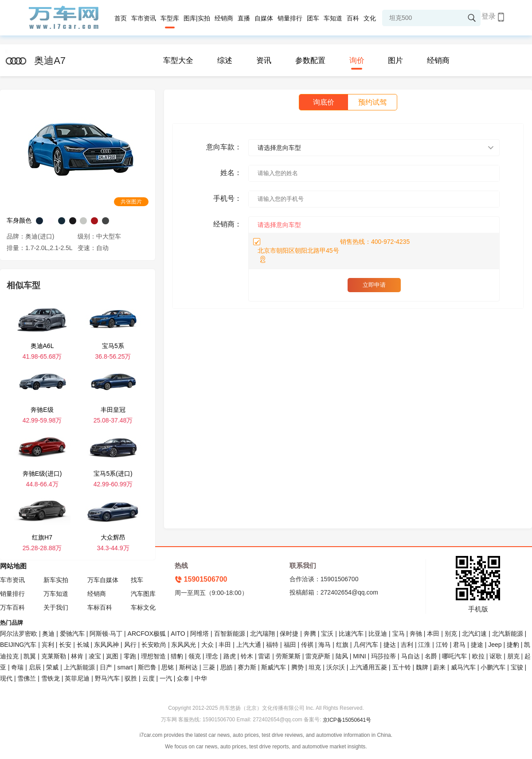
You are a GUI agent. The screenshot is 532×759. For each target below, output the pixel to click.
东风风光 (184, 645)
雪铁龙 (51, 678)
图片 (395, 61)
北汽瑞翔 (262, 634)
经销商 (224, 18)
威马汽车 (463, 667)
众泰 (183, 678)
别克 (451, 634)
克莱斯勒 (54, 656)
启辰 (35, 667)
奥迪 (48, 634)
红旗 (342, 645)
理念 (212, 656)
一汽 (166, 678)
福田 (290, 645)
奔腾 (310, 634)
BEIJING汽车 (18, 645)
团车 (313, 18)
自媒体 (264, 18)
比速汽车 (351, 634)
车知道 (333, 18)
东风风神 (106, 645)
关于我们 (56, 607)
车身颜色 (19, 220)
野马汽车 (107, 678)
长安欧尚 (154, 645)
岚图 (112, 656)
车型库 (170, 18)
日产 (106, 667)
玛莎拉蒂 (383, 656)
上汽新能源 (79, 667)
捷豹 (513, 645)
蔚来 (439, 667)
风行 (130, 645)
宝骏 (517, 667)
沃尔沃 (336, 667)
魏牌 (422, 667)
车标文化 (143, 607)
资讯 (264, 61)
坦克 (315, 667)
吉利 (407, 645)
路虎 (230, 656)
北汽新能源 (508, 634)
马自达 (411, 656)
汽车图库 (143, 594)
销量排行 (290, 18)
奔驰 (416, 634)
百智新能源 (230, 634)
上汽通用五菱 (368, 667)
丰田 (225, 645)
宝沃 (327, 634)
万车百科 (12, 607)
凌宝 (95, 656)
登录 (489, 16)
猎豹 (177, 656)
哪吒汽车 (454, 656)
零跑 (130, 656)
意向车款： (224, 147)
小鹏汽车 (493, 667)
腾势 (297, 667)
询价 (357, 61)
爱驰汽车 (72, 634)
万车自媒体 (103, 580)
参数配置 (310, 61)
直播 (244, 18)
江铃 (442, 645)
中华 (201, 678)
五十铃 (402, 667)
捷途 (477, 645)
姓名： (231, 173)
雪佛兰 (27, 678)
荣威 (52, 667)
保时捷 (289, 634)
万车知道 (56, 594)
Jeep (495, 645)
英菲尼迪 (77, 678)
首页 (121, 18)
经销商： (227, 224)
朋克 (513, 656)
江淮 (424, 645)
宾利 (48, 645)
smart (125, 667)
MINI (360, 656)
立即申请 (374, 285)
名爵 (431, 656)
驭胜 (131, 678)
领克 (195, 656)
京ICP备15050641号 (347, 720)
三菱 (209, 667)
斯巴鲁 (147, 667)
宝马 (399, 634)
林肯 (77, 656)
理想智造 (153, 656)
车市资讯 (144, 18)
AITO (178, 634)
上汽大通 (249, 645)
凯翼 (30, 656)
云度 (149, 678)
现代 (6, 678)
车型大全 (178, 61)
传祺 (307, 645)
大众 (207, 645)
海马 (325, 645)
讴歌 (496, 656)
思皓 (227, 667)
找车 (137, 580)
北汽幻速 (474, 634)
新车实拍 (56, 580)
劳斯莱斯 (288, 656)
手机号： (227, 198)
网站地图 (13, 566)
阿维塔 (199, 634)
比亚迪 (378, 634)
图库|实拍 (197, 18)
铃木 (247, 656)
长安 (65, 645)
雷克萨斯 (318, 656)
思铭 (168, 667)
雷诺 (264, 656)
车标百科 (100, 607)
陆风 (342, 656)
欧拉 (478, 656)
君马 (459, 645)
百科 (353, 18)
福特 (272, 645)
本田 (433, 634)
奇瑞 (17, 667)
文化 (370, 18)
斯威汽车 (274, 667)
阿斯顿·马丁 (106, 634)
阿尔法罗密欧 (20, 634)
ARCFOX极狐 (147, 634)
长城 (83, 645)
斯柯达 (188, 667)
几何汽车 (366, 645)
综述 (225, 61)
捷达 (390, 645)
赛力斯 (247, 667)
